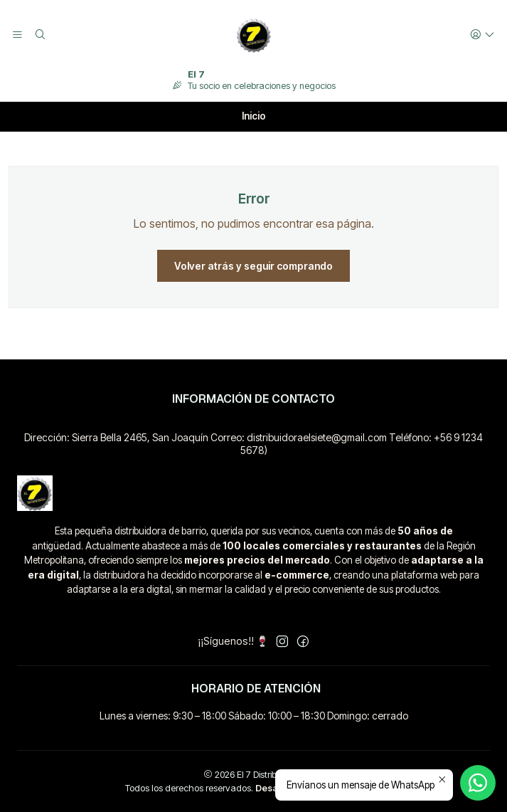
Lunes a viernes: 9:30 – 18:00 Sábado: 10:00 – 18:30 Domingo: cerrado (254, 716)
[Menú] (17, 35)
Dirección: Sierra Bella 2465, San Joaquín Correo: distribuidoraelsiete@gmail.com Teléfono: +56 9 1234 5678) (253, 444)
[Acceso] (482, 35)
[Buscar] (39, 35)
